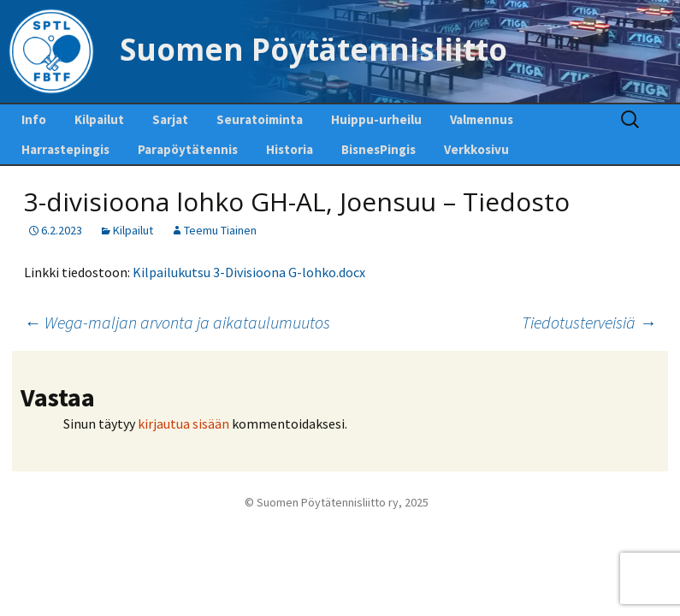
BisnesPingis (378, 149)
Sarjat (170, 119)
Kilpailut (99, 119)
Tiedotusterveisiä (589, 322)
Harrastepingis (65, 149)
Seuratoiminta (260, 119)
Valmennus (482, 119)
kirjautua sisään (183, 423)
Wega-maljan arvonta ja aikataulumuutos (177, 322)
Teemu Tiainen (220, 230)
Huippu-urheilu (376, 119)
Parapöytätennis (188, 149)
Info (34, 119)
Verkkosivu (476, 149)
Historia (290, 149)
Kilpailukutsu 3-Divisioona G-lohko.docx (249, 272)
